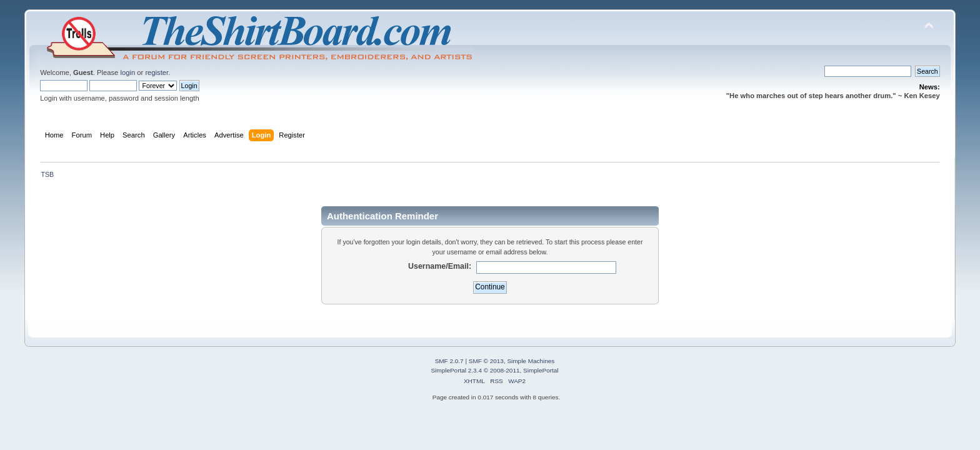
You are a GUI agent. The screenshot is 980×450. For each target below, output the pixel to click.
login (127, 72)
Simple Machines (531, 361)
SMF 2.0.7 (449, 361)
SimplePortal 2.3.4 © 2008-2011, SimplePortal (494, 370)
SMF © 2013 (486, 361)
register (157, 72)
